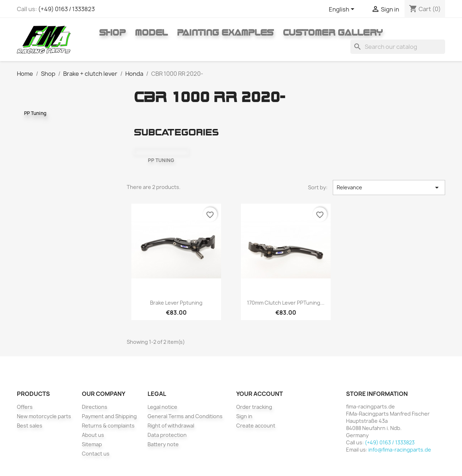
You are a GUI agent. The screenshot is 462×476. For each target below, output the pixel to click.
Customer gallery (333, 32)
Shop (112, 32)
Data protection (167, 435)
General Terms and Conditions (185, 416)
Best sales (30, 426)
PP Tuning (35, 113)
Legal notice (162, 407)
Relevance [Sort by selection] (389, 188)
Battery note (163, 444)
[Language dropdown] (343, 10)
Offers (25, 407)
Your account (260, 394)
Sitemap (92, 444)
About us (93, 435)
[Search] (398, 47)
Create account (256, 426)
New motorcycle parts (44, 416)
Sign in (244, 416)
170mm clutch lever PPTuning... (286, 303)
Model (151, 32)
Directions (95, 407)
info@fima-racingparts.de (400, 450)
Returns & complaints (108, 426)
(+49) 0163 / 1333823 (66, 9)
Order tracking (254, 407)
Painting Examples (225, 32)
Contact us (96, 454)
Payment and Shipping (109, 416)
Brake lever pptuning (176, 303)
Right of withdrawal (171, 426)
